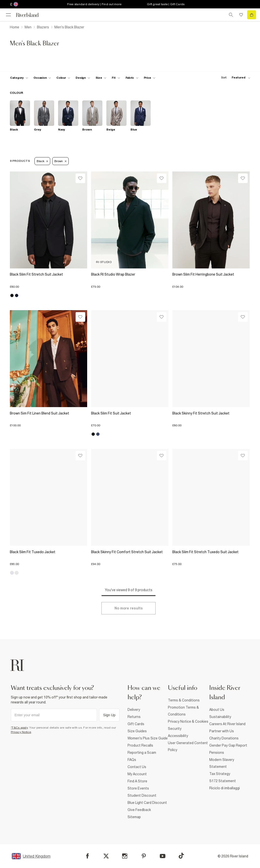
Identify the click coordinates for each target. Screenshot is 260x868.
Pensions (217, 753)
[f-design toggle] (83, 78)
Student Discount (142, 795)
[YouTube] (163, 856)
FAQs (132, 760)
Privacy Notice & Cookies (188, 721)
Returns (134, 717)
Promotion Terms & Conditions (183, 711)
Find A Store (137, 781)
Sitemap (134, 817)
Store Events (138, 788)
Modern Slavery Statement (222, 763)
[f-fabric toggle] (132, 78)
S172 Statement (223, 781)
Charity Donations (224, 738)
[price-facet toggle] (150, 78)
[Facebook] (88, 856)
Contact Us (137, 767)
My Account (137, 774)
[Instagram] (125, 856)
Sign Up (109, 715)
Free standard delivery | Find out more (94, 4)
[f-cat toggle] (19, 78)
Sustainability (220, 717)
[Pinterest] (144, 856)
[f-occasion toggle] (42, 78)
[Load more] (129, 608)
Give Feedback (139, 810)
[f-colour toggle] (63, 78)
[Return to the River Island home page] (31, 15)
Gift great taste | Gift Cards (166, 4)
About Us (217, 710)
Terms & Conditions (184, 700)
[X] (106, 856)
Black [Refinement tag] (42, 161)
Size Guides (137, 731)
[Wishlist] (80, 178)
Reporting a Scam (142, 753)
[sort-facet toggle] (234, 78)
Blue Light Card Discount (147, 803)
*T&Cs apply (19, 728)
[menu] (8, 15)
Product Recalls (140, 745)
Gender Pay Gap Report (228, 745)
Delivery (134, 710)
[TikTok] (181, 856)
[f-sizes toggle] (101, 78)
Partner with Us (222, 731)
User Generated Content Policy (188, 746)
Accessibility (178, 736)
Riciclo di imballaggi (225, 788)
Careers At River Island (227, 724)
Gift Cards (136, 724)
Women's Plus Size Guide (148, 738)
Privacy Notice (21, 732)
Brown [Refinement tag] (61, 161)
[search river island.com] (231, 15)
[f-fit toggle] (116, 78)
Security (175, 729)
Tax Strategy (220, 774)
